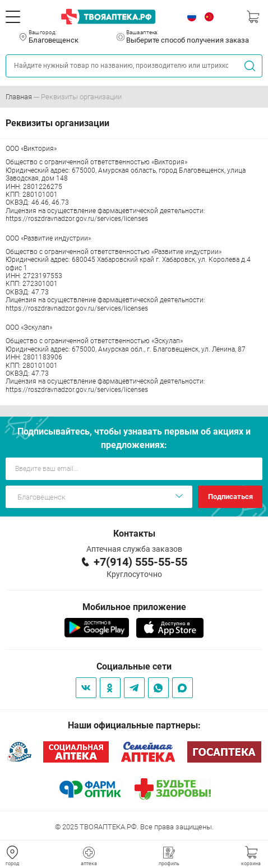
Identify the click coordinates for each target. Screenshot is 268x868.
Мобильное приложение (134, 607)
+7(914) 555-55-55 (140, 562)
